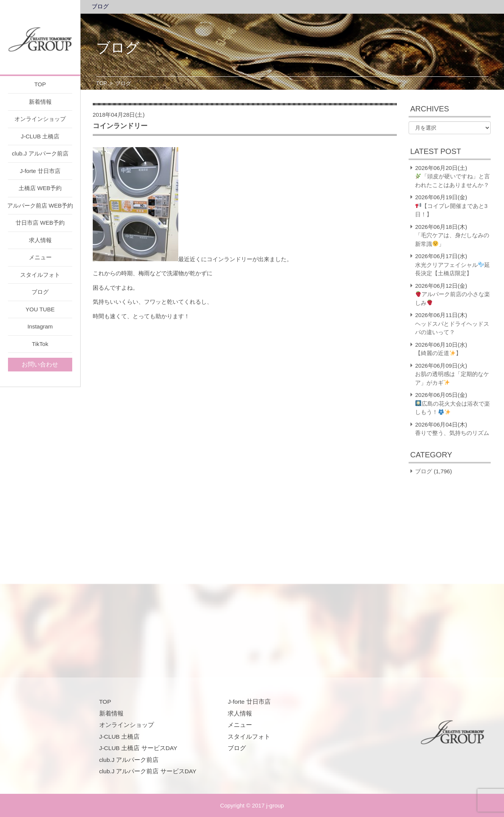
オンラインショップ (40, 119)
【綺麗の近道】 (438, 353)
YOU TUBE (40, 309)
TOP (40, 84)
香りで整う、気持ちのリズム (452, 433)
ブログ (40, 292)
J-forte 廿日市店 (40, 171)
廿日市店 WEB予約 (40, 223)
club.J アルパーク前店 (40, 153)
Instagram (40, 326)
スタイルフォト (40, 275)
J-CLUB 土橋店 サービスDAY (138, 748)
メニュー (40, 257)
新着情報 (40, 102)
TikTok (40, 344)
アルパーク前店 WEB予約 (40, 205)
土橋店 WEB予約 (40, 188)
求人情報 (40, 240)
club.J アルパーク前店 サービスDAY (148, 771)
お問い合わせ (40, 364)
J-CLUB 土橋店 (40, 136)
